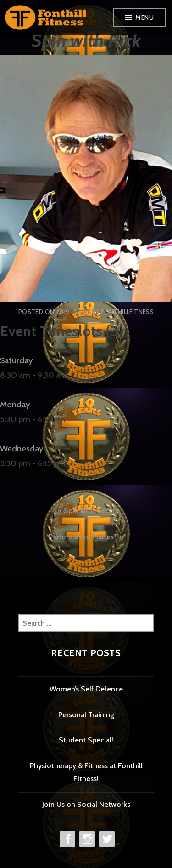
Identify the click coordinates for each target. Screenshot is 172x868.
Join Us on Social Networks (86, 804)
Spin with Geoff (89, 511)
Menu (144, 17)
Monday (15, 405)
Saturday (16, 360)
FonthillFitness (127, 312)
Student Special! (86, 740)
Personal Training (86, 715)
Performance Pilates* (83, 537)
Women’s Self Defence (86, 689)
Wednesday (22, 449)
